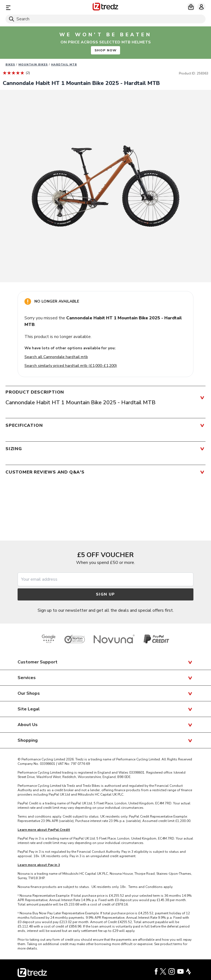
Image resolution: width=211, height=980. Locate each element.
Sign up (105, 594)
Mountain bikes (33, 65)
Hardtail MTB (64, 65)
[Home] (105, 8)
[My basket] (191, 7)
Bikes (10, 65)
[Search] (105, 19)
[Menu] (38, 8)
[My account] (201, 7)
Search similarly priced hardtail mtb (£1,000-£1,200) (71, 366)
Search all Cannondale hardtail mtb (56, 357)
